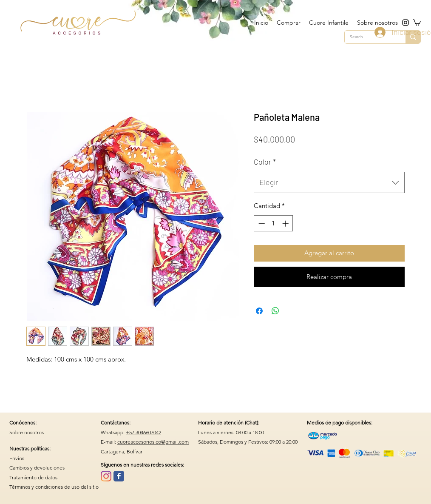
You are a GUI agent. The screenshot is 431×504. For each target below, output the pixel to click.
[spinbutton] (274, 224)
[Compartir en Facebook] (259, 311)
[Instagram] (106, 476)
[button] (417, 22)
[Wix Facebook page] (119, 476)
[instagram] (405, 23)
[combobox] (329, 182)
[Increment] (286, 224)
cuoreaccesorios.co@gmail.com (153, 442)
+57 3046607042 (143, 432)
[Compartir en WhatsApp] (275, 311)
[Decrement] (261, 224)
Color (265, 162)
